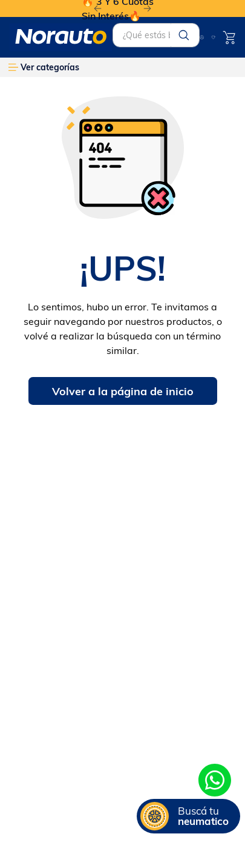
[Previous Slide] (98, 9)
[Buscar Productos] (184, 35)
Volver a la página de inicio (123, 391)
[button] (188, 816)
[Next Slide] (147, 9)
